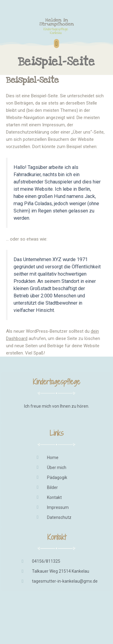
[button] (56, 44)
